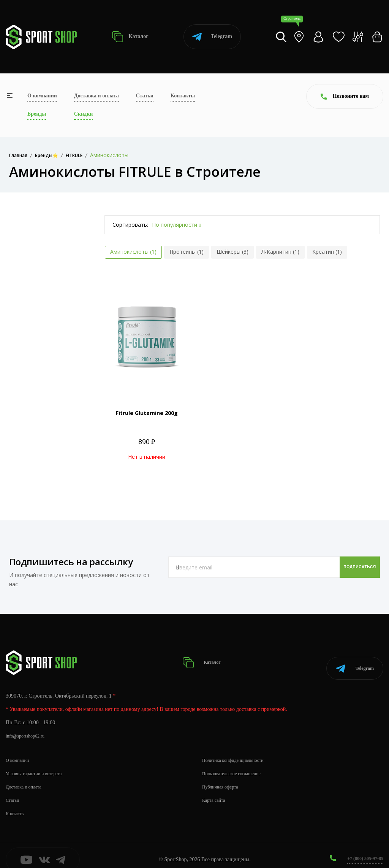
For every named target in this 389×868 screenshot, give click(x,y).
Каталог (130, 37)
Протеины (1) (187, 252)
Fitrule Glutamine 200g (147, 413)
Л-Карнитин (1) (280, 252)
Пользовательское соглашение (236, 764)
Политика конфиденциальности (238, 751)
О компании (42, 96)
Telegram (212, 37)
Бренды (37, 114)
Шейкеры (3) (232, 252)
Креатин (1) (327, 252)
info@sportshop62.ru (28, 726)
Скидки (83, 114)
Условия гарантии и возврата (38, 764)
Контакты (183, 96)
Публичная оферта (223, 777)
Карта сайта (216, 791)
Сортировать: (130, 225)
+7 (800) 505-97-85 (362, 849)
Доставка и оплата (96, 96)
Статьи (145, 96)
